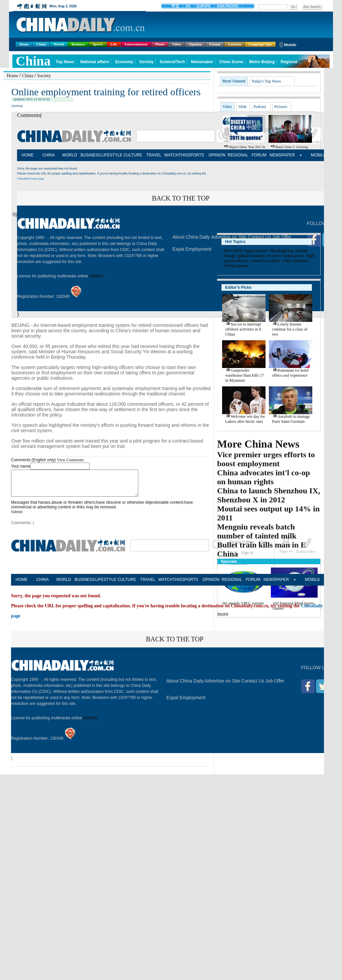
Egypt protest (256, 251)
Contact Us (253, 686)
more (223, 614)
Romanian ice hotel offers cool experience (290, 373)
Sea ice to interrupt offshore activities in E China (244, 329)
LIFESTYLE (112, 155)
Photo (160, 44)
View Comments (70, 460)
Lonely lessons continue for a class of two (290, 329)
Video (177, 44)
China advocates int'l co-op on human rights (264, 477)
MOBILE (318, 155)
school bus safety (266, 261)
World (59, 44)
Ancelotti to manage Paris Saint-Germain (291, 419)
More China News (258, 444)
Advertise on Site (222, 686)
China (41, 44)
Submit (17, 517)
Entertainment (136, 44)
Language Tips (260, 44)
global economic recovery (260, 256)
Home (24, 44)
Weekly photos (236, 266)
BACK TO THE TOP (181, 198)
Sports (98, 44)
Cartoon (234, 44)
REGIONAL (238, 155)
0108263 (96, 276)
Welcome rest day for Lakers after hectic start (245, 419)
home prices (294, 256)
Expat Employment (192, 249)
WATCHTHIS (175, 155)
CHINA (49, 155)
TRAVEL (154, 155)
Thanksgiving (281, 251)
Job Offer (275, 686)
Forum (215, 44)
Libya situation (295, 261)
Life (114, 44)
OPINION (217, 155)
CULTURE (133, 155)
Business (78, 44)
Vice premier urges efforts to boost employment (266, 459)
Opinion (195, 44)
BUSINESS (91, 155)
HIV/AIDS (233, 251)
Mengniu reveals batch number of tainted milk (257, 531)
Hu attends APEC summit (243, 603)
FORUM (259, 155)
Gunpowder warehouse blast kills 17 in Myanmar (245, 375)
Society (44, 76)
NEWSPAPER (280, 155)
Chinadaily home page (31, 178)
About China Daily (191, 237)
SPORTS (196, 155)
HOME (28, 155)
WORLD (70, 155)
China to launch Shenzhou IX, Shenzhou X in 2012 (269, 495)
